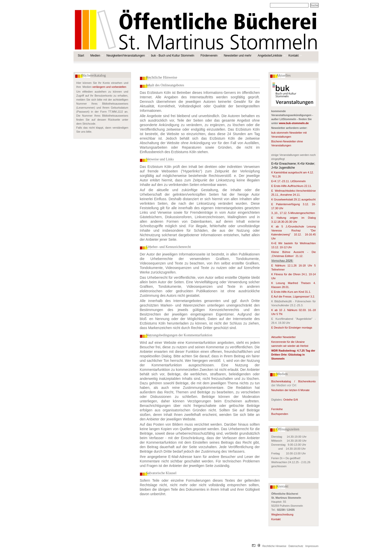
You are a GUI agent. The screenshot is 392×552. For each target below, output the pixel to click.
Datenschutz (296, 546)
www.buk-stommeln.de (294, 123)
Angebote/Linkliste (271, 56)
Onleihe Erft (290, 400)
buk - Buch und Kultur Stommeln (173, 56)
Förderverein (210, 56)
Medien (96, 56)
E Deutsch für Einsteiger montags (292, 328)
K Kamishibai (280, 172)
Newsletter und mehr (238, 56)
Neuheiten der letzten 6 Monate (291, 390)
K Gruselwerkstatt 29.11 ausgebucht (293, 199)
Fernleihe (277, 409)
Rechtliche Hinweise (274, 546)
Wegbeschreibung (282, 514)
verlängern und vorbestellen (109, 87)
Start (81, 56)
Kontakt (295, 56)
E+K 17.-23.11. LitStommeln (289, 181)
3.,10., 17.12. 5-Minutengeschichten (293, 213)
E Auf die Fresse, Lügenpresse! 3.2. (293, 297)
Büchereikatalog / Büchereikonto (293, 381)
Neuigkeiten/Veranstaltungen (127, 56)
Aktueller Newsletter (283, 337)
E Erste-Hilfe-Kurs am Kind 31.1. (291, 292)
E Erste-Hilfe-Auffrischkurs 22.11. (291, 186)
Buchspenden (280, 414)
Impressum (312, 546)
